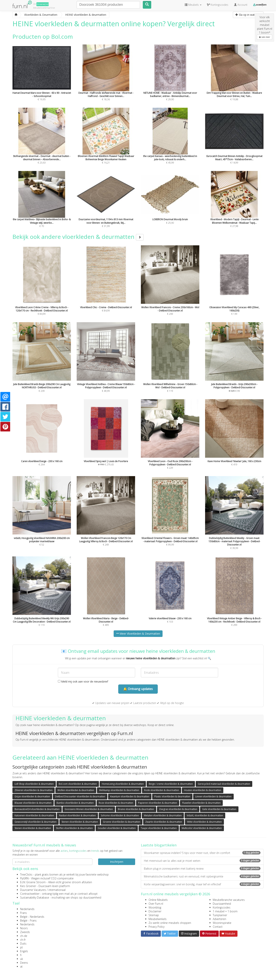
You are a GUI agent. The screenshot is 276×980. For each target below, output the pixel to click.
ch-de (24, 936)
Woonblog (155, 907)
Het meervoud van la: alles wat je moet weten (202, 861)
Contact (218, 927)
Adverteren (219, 919)
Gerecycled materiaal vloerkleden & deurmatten (224, 784)
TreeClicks (26, 874)
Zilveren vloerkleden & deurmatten (34, 790)
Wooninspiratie (222, 923)
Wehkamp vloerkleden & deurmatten (119, 790)
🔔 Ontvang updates (138, 689)
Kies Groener (28, 886)
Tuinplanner (220, 915)
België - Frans (28, 920)
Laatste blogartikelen (159, 845)
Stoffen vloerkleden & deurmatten (74, 828)
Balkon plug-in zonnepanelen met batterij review (202, 869)
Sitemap (154, 915)
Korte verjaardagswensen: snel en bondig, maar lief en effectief (202, 884)
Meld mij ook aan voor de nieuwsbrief (83, 681)
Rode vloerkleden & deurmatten (162, 790)
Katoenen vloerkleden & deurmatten (34, 815)
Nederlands (27, 909)
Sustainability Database (35, 897)
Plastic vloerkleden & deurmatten (172, 796)
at (21, 966)
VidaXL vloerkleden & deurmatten (205, 815)
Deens (24, 963)
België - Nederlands (32, 917)
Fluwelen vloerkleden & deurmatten (201, 803)
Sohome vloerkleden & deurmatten (120, 815)
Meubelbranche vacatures (229, 900)
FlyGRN (24, 878)
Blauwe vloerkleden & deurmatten (33, 803)
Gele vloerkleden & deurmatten (219, 809)
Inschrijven (117, 862)
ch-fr (23, 940)
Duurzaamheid (222, 904)
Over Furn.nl (156, 904)
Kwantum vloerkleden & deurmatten (130, 796)
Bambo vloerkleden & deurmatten (75, 803)
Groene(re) (43, 4)
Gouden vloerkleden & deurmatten (117, 828)
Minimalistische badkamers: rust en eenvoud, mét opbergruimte (202, 876)
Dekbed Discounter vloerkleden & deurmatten (80, 796)
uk (22, 959)
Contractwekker (30, 894)
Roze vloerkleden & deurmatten (116, 803)
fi (21, 955)
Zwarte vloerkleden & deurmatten (164, 822)
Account (241, 5)
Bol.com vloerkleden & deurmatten (78, 784)
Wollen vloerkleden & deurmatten (76, 790)
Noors (24, 928)
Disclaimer (155, 911)
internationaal (57, 890)
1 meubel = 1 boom (225, 911)
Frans (23, 913)
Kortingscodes (222, 907)
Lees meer (264, 37)
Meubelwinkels (158, 919)
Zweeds (25, 932)
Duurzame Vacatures (33, 890)
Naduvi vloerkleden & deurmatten (77, 815)
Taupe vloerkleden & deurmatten (159, 828)
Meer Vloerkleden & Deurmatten (138, 634)
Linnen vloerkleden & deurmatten (213, 796)
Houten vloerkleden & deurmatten (203, 790)
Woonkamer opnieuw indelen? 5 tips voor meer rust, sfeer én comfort (202, 853)
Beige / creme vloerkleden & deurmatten (171, 784)
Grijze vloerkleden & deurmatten (32, 796)
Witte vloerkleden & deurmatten (204, 822)
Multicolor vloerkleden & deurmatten (202, 828)
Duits (23, 943)
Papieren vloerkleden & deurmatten (158, 803)
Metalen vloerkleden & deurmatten (163, 815)
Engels (24, 951)
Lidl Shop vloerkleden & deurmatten (34, 784)
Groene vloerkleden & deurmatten (122, 822)
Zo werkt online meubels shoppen (170, 923)
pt (21, 947)
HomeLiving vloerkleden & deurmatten (123, 784)
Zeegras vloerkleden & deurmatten (178, 809)
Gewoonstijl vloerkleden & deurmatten (36, 822)
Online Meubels (158, 900)
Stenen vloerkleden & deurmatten (80, 822)
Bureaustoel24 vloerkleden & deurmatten (37, 809)
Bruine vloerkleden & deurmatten (136, 809)
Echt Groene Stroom (33, 882)
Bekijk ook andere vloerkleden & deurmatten (78, 237)
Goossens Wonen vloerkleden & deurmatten (89, 809)
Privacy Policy (156, 927)
